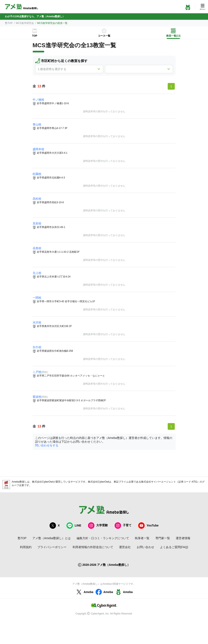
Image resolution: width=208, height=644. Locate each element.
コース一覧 (104, 36)
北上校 (37, 273)
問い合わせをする (47, 445)
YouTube (148, 526)
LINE (74, 526)
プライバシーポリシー (52, 547)
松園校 (37, 174)
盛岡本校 (38, 149)
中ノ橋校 (38, 100)
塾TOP (9, 23)
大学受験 (98, 526)
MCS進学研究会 (25, 23)
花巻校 (37, 248)
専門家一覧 (163, 538)
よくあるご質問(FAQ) (174, 547)
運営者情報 (183, 538)
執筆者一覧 (142, 538)
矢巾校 (37, 347)
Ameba (84, 592)
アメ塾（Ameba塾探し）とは (52, 538)
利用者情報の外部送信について (93, 547)
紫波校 (37, 397)
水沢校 (37, 322)
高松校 (37, 199)
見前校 (37, 223)
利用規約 (26, 547)
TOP (35, 36)
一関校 (37, 298)
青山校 (37, 124)
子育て (123, 526)
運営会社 (125, 547)
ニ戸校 (37, 372)
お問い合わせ (145, 547)
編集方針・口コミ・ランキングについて (103, 538)
